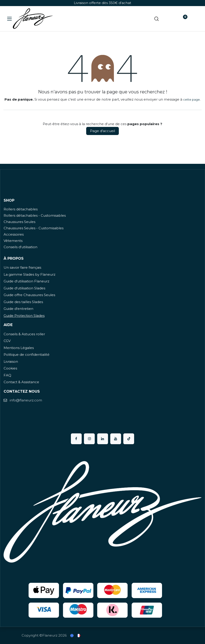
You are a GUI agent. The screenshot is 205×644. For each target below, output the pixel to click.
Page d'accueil (102, 131)
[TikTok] (129, 439)
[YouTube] (116, 439)
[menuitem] (72, 636)
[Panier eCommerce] (169, 19)
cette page (191, 99)
